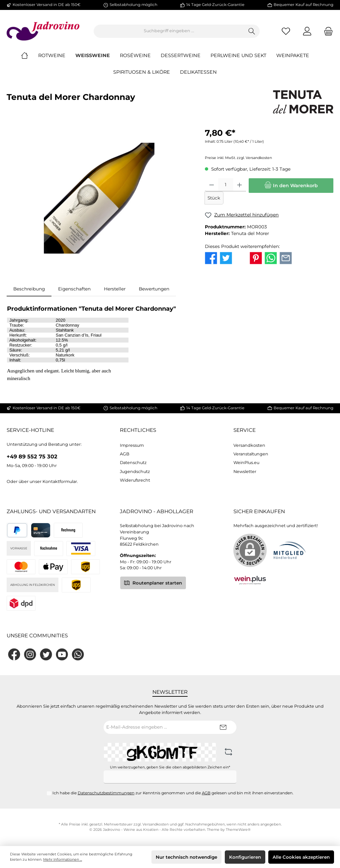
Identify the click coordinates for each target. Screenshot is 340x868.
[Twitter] (46, 654)
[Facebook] (14, 654)
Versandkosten (249, 445)
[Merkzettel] (286, 31)
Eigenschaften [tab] (74, 289)
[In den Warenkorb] (291, 186)
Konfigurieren (245, 857)
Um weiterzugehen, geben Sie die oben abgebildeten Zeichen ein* (170, 767)
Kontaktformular (60, 481)
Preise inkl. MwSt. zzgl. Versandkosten (238, 158)
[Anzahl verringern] (212, 185)
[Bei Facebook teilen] (211, 258)
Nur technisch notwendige (186, 857)
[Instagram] (30, 654)
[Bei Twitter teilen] (226, 258)
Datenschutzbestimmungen (106, 793)
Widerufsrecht (135, 480)
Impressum (132, 445)
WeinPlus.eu (246, 463)
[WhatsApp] (78, 654)
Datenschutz (133, 463)
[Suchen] (252, 31)
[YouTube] (62, 654)
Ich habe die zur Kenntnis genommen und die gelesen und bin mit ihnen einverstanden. (173, 793)
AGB (125, 454)
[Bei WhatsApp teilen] (271, 258)
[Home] (30, 56)
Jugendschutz (135, 472)
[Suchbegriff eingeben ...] (169, 31)
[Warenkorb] (326, 31)
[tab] (29, 289)
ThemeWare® (238, 830)
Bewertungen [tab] (154, 289)
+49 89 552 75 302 (32, 456)
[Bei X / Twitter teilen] (241, 258)
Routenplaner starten (153, 582)
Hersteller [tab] (115, 289)
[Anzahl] (226, 185)
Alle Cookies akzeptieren (301, 857)
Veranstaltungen (251, 454)
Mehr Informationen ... (63, 860)
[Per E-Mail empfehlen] (286, 258)
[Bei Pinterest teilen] (256, 258)
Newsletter (245, 472)
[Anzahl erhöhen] (240, 185)
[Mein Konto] (307, 31)
